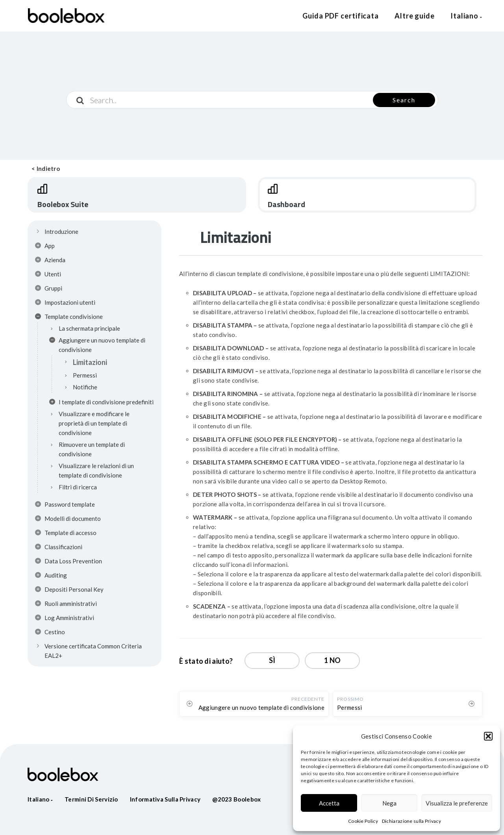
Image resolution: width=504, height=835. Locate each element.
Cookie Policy (363, 821)
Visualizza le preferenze (457, 803)
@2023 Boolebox (236, 799)
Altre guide (415, 16)
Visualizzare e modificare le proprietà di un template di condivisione (94, 423)
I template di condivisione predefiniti (101, 403)
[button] (488, 736)
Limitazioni (90, 362)
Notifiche (85, 387)
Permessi (85, 375)
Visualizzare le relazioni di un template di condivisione (96, 470)
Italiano (466, 16)
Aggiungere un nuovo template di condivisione (97, 345)
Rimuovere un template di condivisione (92, 449)
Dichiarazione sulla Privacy (411, 821)
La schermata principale (89, 328)
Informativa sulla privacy (165, 799)
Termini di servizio (91, 799)
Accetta (329, 803)
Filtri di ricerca (78, 487)
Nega (389, 803)
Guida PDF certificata (341, 16)
